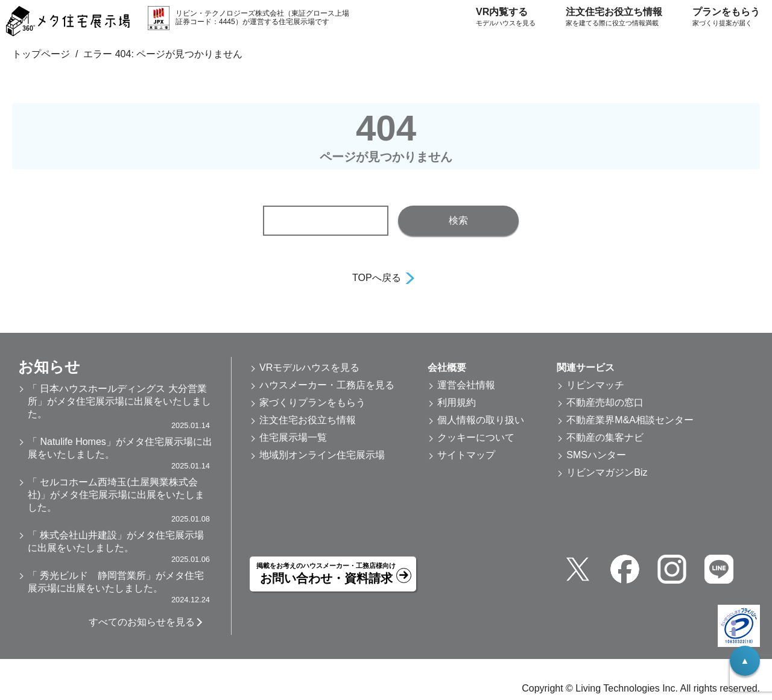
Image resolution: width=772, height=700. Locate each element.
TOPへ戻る (377, 278)
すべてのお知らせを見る (142, 622)
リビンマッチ (595, 385)
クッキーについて (476, 437)
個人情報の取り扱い (481, 420)
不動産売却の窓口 (605, 402)
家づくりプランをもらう (312, 402)
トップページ (41, 54)
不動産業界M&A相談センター (630, 420)
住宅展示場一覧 (293, 437)
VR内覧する (506, 17)
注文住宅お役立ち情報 (614, 17)
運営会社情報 (466, 385)
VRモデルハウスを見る (309, 367)
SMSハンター (596, 455)
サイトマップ (466, 455)
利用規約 (457, 402)
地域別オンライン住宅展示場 (322, 455)
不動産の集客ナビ (605, 437)
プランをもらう (726, 17)
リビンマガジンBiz (607, 472)
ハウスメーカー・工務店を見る (327, 385)
